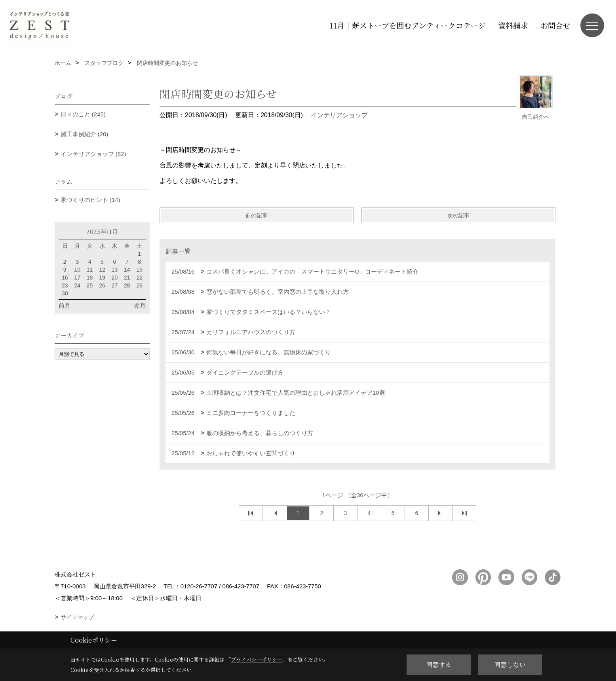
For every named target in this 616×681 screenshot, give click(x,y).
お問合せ (555, 25)
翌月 (140, 305)
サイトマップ (77, 617)
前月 (65, 305)
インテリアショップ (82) (93, 154)
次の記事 (458, 215)
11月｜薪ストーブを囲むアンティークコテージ (408, 25)
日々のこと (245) (83, 114)
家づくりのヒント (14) (90, 200)
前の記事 (257, 215)
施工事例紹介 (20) (85, 134)
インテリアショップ (339, 115)
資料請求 (513, 25)
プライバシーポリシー (257, 659)
